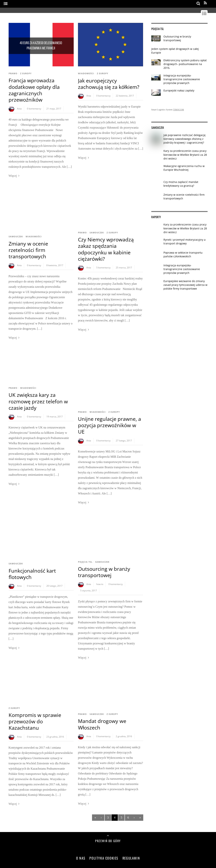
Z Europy (26, 73)
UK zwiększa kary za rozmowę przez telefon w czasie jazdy (38, 401)
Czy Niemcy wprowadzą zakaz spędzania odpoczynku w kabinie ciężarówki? (106, 249)
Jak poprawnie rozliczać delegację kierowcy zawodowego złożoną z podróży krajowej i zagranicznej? (184, 139)
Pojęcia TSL (85, 562)
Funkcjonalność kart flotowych (32, 574)
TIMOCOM (178, 110)
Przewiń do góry (108, 841)
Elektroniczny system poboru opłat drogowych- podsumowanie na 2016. (185, 64)
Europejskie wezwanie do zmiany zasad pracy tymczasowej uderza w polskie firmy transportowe (185, 285)
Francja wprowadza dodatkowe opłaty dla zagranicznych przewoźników (34, 90)
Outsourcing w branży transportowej (104, 572)
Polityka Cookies (104, 858)
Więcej (13, 176)
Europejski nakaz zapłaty (179, 90)
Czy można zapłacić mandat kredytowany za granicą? (181, 184)
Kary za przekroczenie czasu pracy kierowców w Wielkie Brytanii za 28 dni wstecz (185, 155)
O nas (81, 858)
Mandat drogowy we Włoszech (102, 724)
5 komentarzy (103, 268)
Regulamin (131, 858)
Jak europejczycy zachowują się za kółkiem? (109, 84)
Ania (19, 109)
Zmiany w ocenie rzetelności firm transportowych (28, 250)
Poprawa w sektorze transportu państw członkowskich (183, 254)
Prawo (13, 73)
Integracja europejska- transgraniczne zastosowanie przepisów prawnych (182, 79)
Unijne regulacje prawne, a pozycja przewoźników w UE (109, 425)
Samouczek (16, 236)
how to (100, 584)
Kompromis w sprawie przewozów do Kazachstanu (35, 721)
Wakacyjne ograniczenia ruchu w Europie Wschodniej (184, 168)
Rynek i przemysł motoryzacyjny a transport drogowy (184, 242)
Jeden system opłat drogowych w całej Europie (175, 51)
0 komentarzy (34, 109)
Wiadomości (86, 73)
